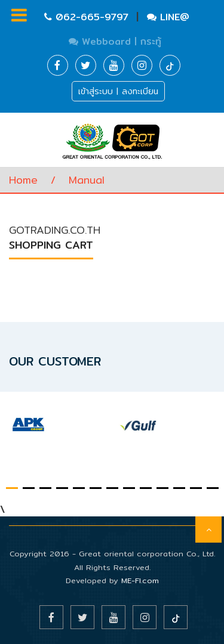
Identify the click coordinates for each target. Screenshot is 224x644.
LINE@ (168, 17)
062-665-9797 (88, 17)
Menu (19, 15)
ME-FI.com (140, 580)
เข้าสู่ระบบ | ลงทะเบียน (118, 91)
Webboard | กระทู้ (115, 41)
